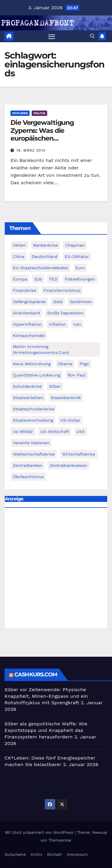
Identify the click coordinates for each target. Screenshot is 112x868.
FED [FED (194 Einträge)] (53, 279)
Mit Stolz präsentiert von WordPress (40, 832)
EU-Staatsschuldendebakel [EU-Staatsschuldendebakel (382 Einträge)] (40, 268)
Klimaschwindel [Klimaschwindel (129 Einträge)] (29, 335)
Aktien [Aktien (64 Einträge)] (19, 245)
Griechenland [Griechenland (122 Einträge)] (26, 313)
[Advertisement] (56, 570)
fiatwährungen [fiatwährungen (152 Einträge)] (80, 279)
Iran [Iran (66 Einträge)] (77, 324)
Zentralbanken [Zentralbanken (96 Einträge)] (28, 465)
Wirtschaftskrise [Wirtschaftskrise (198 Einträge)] (79, 454)
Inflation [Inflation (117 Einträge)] (57, 324)
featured (20, 113)
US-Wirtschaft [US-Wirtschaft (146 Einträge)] (55, 431)
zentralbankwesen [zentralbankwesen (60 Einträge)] (68, 465)
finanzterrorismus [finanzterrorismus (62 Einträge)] (62, 290)
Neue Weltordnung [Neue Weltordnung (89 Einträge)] (32, 364)
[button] (92, 36)
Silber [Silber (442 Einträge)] (55, 386)
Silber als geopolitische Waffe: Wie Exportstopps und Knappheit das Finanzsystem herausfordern (46, 730)
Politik (39, 113)
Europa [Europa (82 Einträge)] (20, 279)
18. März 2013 (31, 150)
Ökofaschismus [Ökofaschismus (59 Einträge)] (28, 477)
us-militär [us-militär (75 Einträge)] (23, 431)
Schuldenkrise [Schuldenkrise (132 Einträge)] (27, 386)
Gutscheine (15, 854)
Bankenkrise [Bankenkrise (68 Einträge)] (46, 245)
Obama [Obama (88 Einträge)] (65, 364)
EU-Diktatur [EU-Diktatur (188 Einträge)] (77, 256)
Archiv (37, 854)
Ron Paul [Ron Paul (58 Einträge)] (77, 375)
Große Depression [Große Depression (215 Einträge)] (65, 313)
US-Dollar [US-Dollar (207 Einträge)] (70, 420)
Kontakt (55, 854)
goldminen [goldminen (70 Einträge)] (81, 302)
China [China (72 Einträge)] (19, 256)
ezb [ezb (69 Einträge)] (38, 279)
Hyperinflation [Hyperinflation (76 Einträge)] (27, 324)
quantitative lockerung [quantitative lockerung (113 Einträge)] (37, 375)
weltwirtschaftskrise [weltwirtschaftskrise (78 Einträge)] (34, 454)
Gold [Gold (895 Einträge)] (58, 302)
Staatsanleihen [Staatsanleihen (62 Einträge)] (28, 398)
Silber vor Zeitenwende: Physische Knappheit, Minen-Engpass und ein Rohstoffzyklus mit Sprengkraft (46, 696)
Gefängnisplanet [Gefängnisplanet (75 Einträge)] (29, 302)
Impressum (77, 854)
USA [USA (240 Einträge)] (81, 431)
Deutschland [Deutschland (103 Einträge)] (45, 256)
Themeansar (60, 840)
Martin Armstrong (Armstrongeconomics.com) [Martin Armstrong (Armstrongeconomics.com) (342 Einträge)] (41, 349)
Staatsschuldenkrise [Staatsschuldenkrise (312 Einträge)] (34, 409)
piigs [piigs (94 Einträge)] (84, 364)
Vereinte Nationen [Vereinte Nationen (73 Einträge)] (31, 443)
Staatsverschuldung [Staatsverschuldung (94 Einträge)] (33, 420)
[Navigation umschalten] (52, 36)
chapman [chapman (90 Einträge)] (75, 245)
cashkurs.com (36, 675)
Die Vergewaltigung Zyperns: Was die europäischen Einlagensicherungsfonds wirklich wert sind (51, 138)
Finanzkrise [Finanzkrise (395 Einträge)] (24, 290)
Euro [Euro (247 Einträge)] (80, 268)
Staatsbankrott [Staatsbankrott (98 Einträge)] (66, 398)
